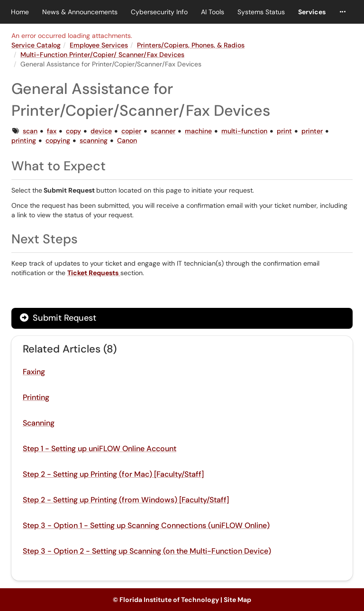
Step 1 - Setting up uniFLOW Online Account (100, 449)
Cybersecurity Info (159, 12)
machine (198, 131)
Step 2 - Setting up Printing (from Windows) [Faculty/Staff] (126, 500)
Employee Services (99, 45)
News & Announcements (80, 12)
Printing (36, 397)
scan (30, 131)
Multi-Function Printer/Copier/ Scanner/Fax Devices (102, 55)
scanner (163, 131)
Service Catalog (36, 45)
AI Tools (213, 12)
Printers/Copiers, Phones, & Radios (191, 45)
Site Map (237, 600)
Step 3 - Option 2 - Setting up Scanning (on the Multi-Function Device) (147, 551)
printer (312, 131)
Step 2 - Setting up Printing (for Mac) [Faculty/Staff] (113, 474)
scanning (94, 140)
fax (52, 131)
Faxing (34, 372)
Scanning (39, 423)
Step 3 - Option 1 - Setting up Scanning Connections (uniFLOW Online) (146, 525)
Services (312, 12)
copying (58, 140)
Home (20, 12)
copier (131, 131)
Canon (127, 140)
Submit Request (58, 318)
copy (73, 131)
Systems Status (261, 12)
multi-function (244, 131)
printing (24, 140)
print (284, 131)
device (101, 131)
